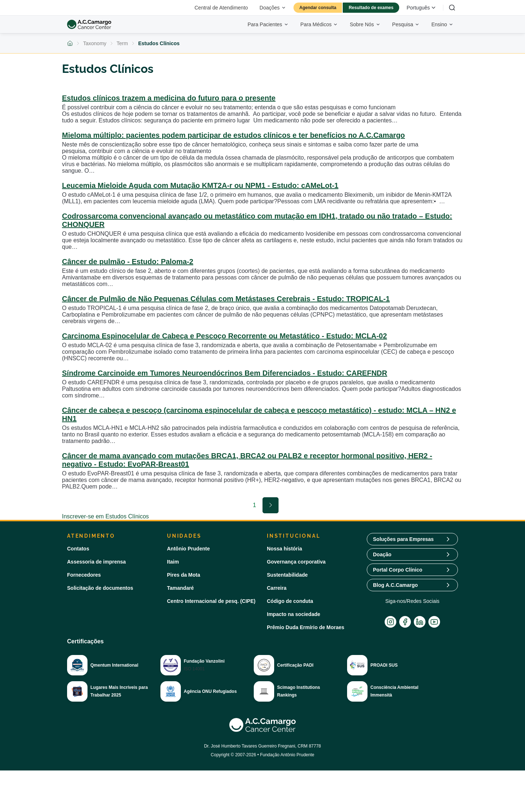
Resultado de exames (371, 8)
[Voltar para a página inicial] (70, 43)
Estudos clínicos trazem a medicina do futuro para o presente (169, 98)
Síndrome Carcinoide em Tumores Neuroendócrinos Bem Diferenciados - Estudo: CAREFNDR (225, 373)
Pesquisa (406, 24)
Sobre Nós (365, 24)
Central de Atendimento (221, 8)
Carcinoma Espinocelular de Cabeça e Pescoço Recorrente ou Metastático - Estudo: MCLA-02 (224, 336)
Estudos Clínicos (159, 43)
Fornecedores (84, 575)
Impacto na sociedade (293, 614)
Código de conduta (290, 601)
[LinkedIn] (420, 622)
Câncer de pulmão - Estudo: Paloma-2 (128, 262)
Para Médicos (319, 24)
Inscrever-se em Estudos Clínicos (105, 516)
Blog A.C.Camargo (395, 585)
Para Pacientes (268, 24)
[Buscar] (452, 8)
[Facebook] (405, 622)
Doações (273, 8)
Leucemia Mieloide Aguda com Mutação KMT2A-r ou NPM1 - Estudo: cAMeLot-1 (200, 185)
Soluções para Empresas (403, 539)
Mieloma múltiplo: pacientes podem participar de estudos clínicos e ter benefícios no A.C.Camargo (234, 135)
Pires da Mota (184, 575)
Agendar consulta (318, 8)
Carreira (277, 588)
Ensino (442, 24)
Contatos (78, 549)
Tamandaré (180, 588)
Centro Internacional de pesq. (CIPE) (211, 601)
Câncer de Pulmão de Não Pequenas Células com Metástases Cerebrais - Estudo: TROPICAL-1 (226, 299)
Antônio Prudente (188, 549)
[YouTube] (434, 622)
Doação (382, 554)
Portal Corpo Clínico (398, 570)
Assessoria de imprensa (96, 562)
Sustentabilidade (287, 575)
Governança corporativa (296, 562)
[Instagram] (390, 622)
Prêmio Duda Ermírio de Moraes (306, 627)
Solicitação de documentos (100, 588)
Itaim (173, 562)
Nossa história (284, 549)
